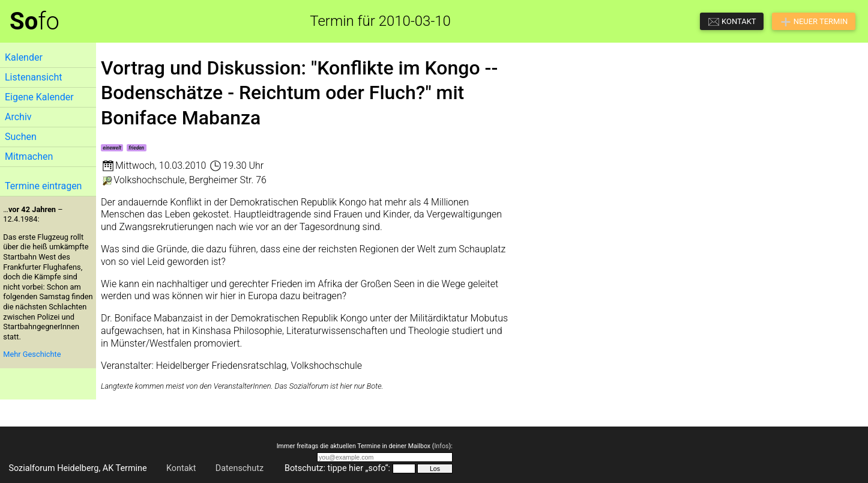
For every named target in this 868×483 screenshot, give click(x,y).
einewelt (112, 148)
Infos (441, 446)
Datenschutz (240, 468)
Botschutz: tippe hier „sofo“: (337, 468)
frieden (136, 148)
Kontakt (181, 468)
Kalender (24, 57)
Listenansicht (33, 77)
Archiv (18, 117)
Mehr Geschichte (32, 354)
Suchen (21, 137)
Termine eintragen (43, 186)
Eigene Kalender (39, 97)
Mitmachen (29, 156)
